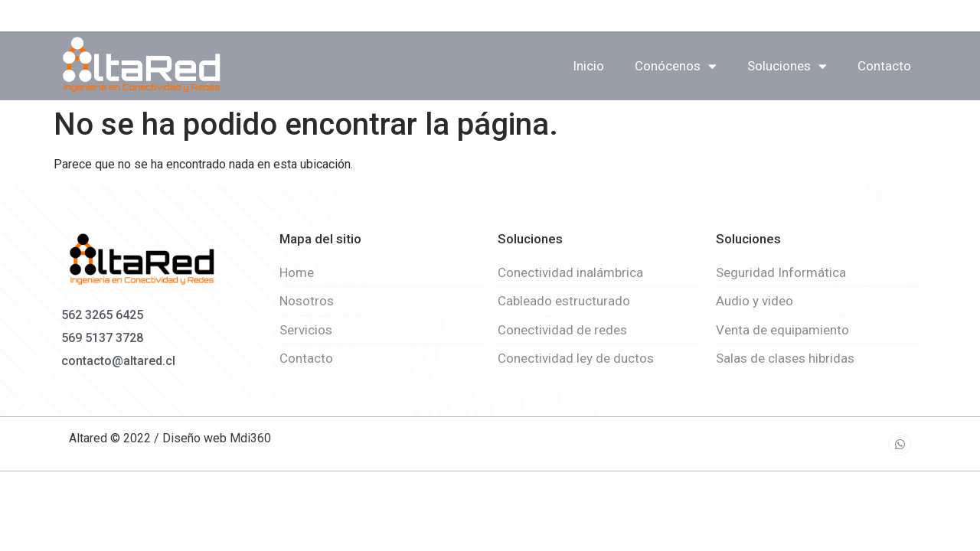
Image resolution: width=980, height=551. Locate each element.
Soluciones (787, 66)
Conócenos (676, 66)
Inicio (588, 66)
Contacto (884, 66)
